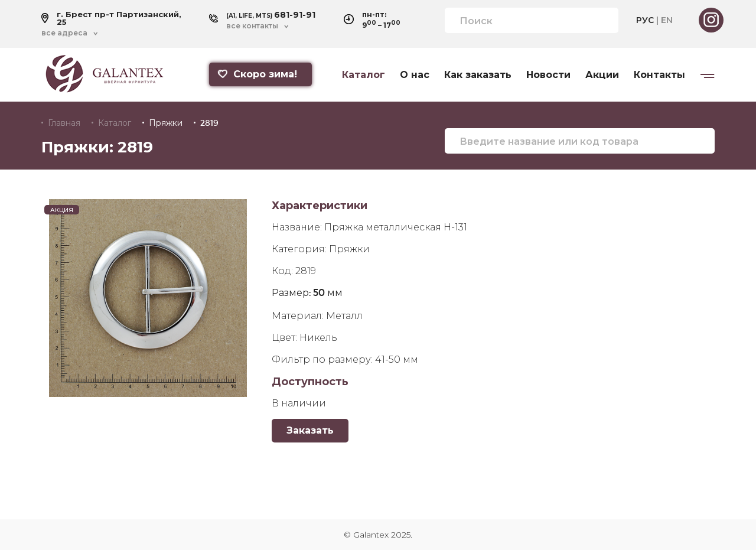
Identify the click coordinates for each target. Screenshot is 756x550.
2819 (209, 123)
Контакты (659, 75)
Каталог (364, 75)
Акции (602, 75)
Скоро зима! (257, 74)
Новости (548, 75)
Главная (64, 123)
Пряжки (166, 123)
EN (667, 20)
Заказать (310, 430)
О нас (415, 75)
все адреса (64, 33)
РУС (645, 20)
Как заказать (478, 75)
